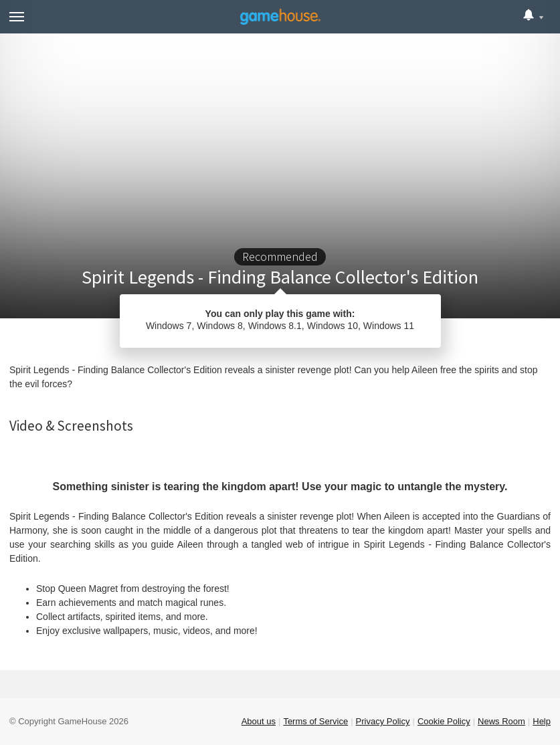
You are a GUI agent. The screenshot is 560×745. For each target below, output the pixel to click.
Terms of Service (315, 721)
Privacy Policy (383, 721)
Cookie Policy (444, 721)
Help (542, 721)
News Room (501, 721)
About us (259, 721)
